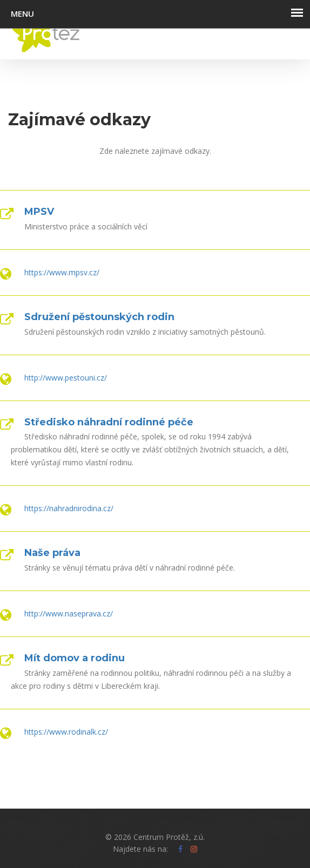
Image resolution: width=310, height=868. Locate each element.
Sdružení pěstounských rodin (99, 317)
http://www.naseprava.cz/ (69, 613)
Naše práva (52, 553)
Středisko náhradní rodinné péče (109, 422)
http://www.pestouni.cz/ (66, 378)
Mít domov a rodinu (75, 658)
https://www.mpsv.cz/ (62, 272)
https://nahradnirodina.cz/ (69, 508)
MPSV (39, 212)
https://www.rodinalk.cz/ (66, 732)
